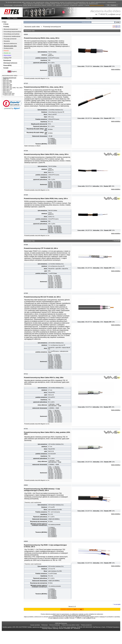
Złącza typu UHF (7, 89)
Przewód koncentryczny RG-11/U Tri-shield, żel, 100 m (42, 303)
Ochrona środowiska (55, 638)
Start (5, 22)
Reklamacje (45, 638)
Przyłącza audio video (8, 93)
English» (14, 72)
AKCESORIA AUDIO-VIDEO (10, 76)
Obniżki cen (7, 53)
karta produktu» (116, 69)
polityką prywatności (97, 5)
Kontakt (6, 68)
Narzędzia (7, 41)
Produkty (6, 27)
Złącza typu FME (7, 82)
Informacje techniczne (10, 63)
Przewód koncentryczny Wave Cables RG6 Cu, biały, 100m (44, 385)
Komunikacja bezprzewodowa (13, 32)
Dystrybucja (7, 60)
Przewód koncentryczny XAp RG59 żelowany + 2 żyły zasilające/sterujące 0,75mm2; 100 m (42, 500)
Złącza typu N (6, 83)
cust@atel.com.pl (114, 14)
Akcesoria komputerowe (11, 29)
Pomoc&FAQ (7, 65)
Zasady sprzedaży (35, 638)
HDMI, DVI (5, 79)
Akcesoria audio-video (10, 46)
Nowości (6, 51)
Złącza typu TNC (7, 86)
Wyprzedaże (7, 55)
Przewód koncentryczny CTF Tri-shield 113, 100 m (41, 254)
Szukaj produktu (9, 48)
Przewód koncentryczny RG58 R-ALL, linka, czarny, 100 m (44, 88)
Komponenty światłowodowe (12, 36)
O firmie (6, 24)
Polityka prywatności (86, 638)
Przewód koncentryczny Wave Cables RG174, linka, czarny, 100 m (46, 157)
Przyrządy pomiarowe (10, 39)
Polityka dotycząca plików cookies (71, 638)
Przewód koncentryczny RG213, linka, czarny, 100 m (42, 38)
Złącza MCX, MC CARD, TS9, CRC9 (12, 88)
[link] (12, 105)
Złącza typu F (6, 91)
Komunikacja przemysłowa (12, 34)
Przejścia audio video (8, 95)
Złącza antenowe (7, 92)
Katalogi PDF (8, 58)
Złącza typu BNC (7, 81)
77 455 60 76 (103, 14)
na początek (117, 246)
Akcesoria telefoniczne (10, 43)
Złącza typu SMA (7, 85)
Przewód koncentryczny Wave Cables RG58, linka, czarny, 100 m (46, 202)
